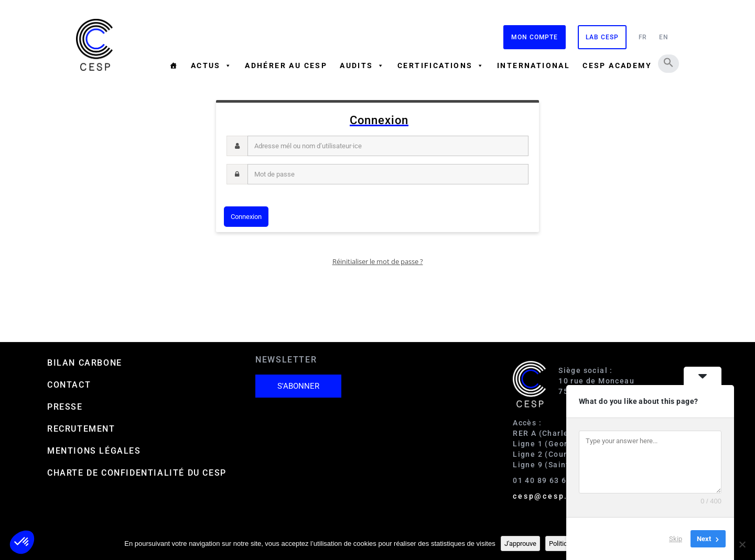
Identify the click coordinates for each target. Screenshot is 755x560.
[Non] (742, 544)
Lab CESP (602, 37)
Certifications (441, 65)
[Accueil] (174, 65)
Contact (69, 385)
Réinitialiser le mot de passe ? (378, 261)
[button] (668, 62)
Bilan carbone (85, 363)
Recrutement (81, 429)
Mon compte (535, 37)
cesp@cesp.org (548, 496)
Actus (212, 65)
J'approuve (520, 543)
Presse (65, 407)
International (533, 65)
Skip (676, 539)
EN (664, 37)
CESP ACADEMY (617, 65)
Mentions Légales (94, 451)
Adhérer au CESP (286, 65)
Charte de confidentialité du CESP (137, 473)
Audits (362, 65)
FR (643, 37)
